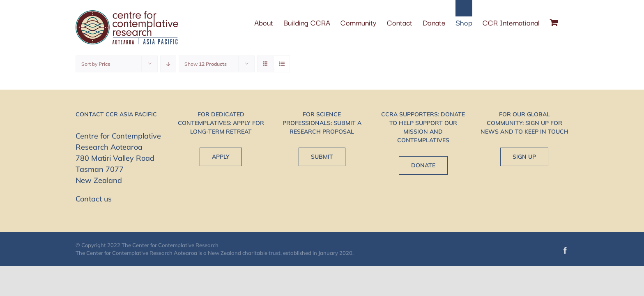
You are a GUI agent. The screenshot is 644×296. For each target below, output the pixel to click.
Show (206, 64)
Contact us (94, 199)
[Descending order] (168, 64)
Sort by (96, 64)
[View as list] (282, 64)
